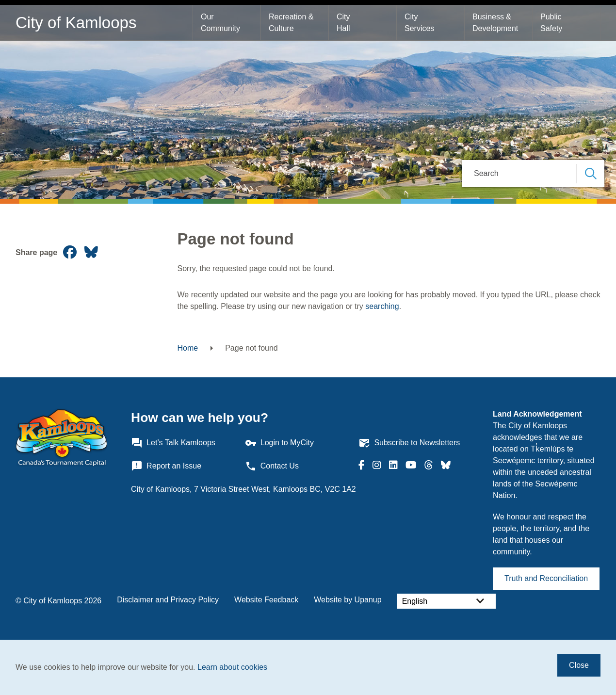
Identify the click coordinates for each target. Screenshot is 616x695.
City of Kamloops (76, 23)
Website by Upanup (348, 600)
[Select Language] (446, 601)
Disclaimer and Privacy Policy (168, 600)
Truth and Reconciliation (546, 578)
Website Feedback (266, 600)
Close (579, 665)
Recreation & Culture (292, 23)
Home (188, 348)
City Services (419, 23)
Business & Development (495, 23)
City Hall (344, 23)
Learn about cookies (232, 667)
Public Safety (552, 23)
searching (382, 306)
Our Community (220, 23)
